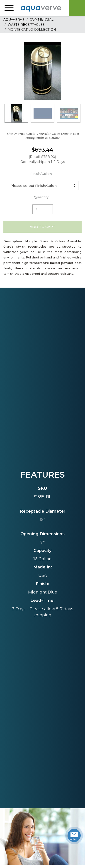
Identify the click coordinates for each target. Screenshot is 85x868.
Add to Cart (42, 227)
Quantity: (41, 197)
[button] (9, 8)
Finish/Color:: (41, 174)
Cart (77, 8)
